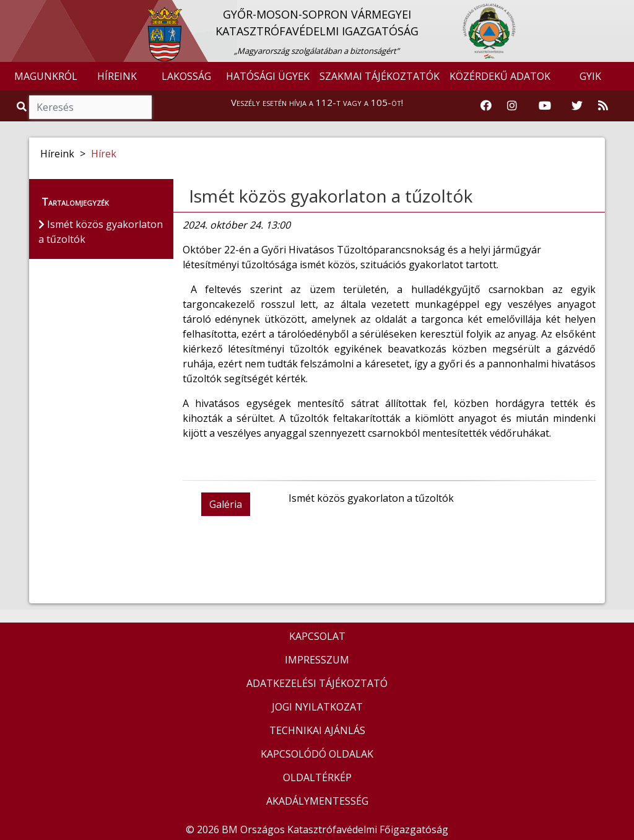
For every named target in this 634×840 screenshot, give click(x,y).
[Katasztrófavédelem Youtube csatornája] (545, 106)
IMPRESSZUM (317, 660)
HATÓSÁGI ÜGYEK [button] (268, 76)
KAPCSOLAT (317, 636)
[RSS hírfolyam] (603, 106)
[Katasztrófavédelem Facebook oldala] (486, 106)
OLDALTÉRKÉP (317, 777)
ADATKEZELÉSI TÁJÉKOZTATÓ (317, 683)
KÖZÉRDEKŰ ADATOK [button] (500, 76)
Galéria (226, 504)
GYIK (590, 76)
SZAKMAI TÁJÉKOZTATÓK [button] (380, 76)
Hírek (104, 154)
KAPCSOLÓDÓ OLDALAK (317, 754)
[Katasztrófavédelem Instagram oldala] (512, 106)
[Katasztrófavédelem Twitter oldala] (577, 106)
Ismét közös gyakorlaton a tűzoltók (331, 196)
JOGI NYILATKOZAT (317, 707)
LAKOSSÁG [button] (186, 76)
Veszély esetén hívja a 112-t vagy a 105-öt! (317, 102)
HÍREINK (117, 76)
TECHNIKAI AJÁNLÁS (317, 730)
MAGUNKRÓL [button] (46, 76)
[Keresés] (90, 107)
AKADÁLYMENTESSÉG (317, 801)
